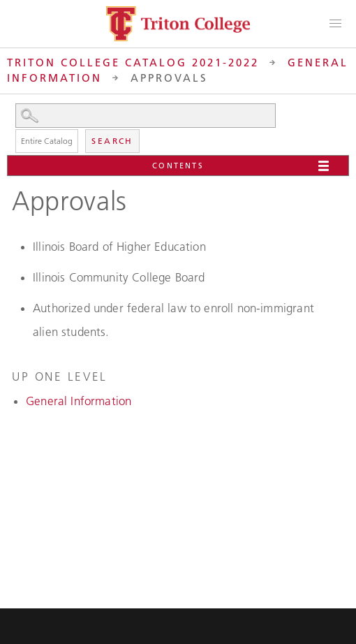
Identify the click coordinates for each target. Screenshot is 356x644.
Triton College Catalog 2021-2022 (133, 63)
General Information (79, 401)
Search (112, 141)
